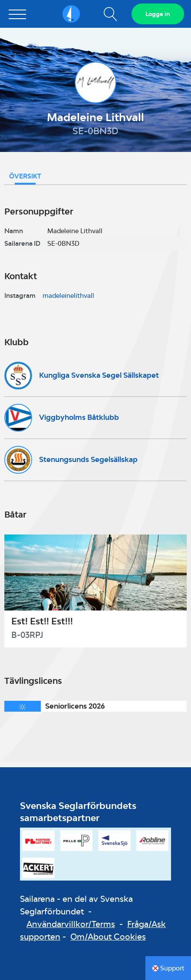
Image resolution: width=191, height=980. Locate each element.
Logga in (158, 14)
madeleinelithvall (68, 295)
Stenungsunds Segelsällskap (88, 459)
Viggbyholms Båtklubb (79, 417)
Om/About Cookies (108, 937)
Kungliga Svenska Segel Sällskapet (99, 375)
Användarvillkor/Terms (71, 924)
